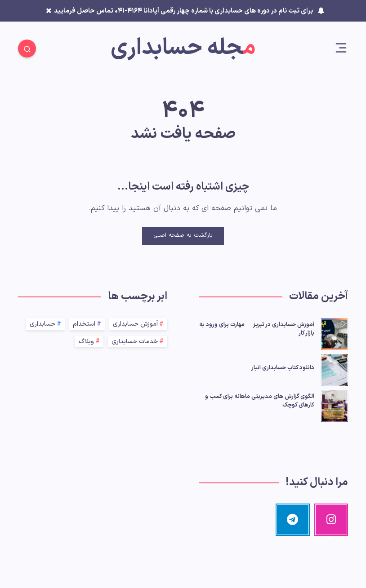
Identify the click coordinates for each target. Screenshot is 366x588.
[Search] (27, 49)
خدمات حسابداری (135, 342)
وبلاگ (86, 342)
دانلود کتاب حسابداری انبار (283, 368)
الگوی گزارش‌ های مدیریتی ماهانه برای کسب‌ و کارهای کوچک (260, 401)
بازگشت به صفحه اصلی (183, 235)
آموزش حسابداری (135, 324)
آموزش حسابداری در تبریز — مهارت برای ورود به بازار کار (257, 329)
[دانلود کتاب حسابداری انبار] (335, 369)
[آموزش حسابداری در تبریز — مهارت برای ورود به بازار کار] (335, 333)
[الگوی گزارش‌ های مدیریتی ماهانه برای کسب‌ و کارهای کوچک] (335, 405)
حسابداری (42, 324)
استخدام (84, 324)
